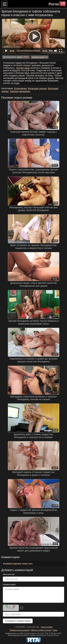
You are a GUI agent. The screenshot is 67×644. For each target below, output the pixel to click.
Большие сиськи (37, 88)
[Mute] (55, 51)
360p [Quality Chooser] (51, 51)
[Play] (34, 36)
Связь (55, 630)
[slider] (28, 51)
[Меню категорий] (4, 4)
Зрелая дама (23, 68)
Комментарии (38, 57)
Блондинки (20, 88)
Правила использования (20, 630)
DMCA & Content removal (41, 630)
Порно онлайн (47, 627)
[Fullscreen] (61, 51)
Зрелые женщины (20, 91)
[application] (33, 36)
